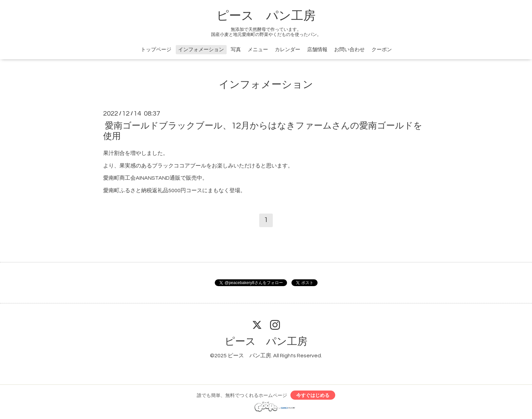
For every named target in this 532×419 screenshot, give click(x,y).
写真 (236, 50)
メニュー (258, 50)
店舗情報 (317, 50)
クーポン (382, 50)
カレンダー (288, 50)
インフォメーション (201, 50)
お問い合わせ (349, 50)
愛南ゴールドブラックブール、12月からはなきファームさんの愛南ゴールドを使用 (263, 131)
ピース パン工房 (266, 16)
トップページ (156, 50)
